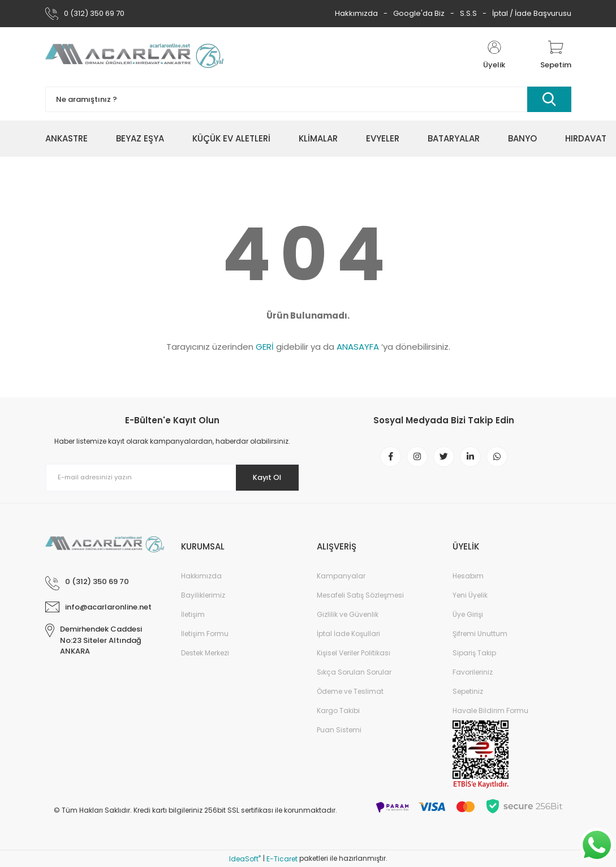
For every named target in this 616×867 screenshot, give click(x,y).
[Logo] (134, 55)
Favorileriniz (473, 672)
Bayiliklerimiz (203, 595)
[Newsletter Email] (173, 478)
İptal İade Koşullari (348, 634)
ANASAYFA (358, 347)
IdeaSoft (245, 859)
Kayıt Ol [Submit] (262, 477)
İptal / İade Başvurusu (532, 13)
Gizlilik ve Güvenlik (348, 614)
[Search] (308, 99)
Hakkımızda (356, 13)
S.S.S (468, 13)
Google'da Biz (419, 13)
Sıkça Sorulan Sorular (354, 672)
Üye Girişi (468, 614)
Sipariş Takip (474, 653)
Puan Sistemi (339, 730)
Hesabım (468, 576)
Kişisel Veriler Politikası (354, 653)
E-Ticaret (282, 859)
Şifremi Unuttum (480, 634)
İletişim (193, 614)
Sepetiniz (468, 691)
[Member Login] (494, 55)
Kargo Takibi (338, 711)
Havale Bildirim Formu (490, 711)
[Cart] (556, 55)
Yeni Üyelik (470, 595)
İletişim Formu (205, 634)
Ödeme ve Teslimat (350, 691)
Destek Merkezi (205, 653)
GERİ (265, 347)
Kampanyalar (341, 576)
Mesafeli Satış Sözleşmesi (360, 595)
